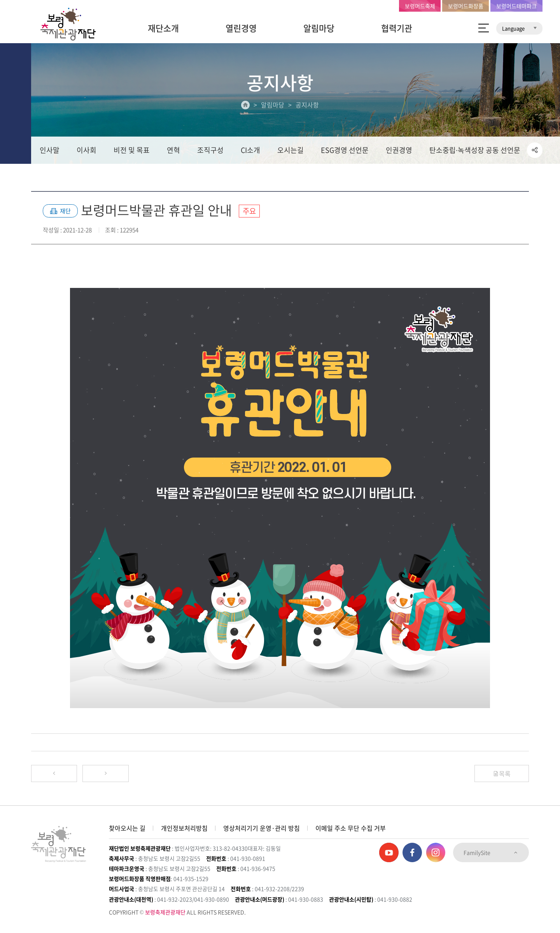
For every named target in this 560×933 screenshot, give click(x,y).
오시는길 (290, 150)
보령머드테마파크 (516, 6)
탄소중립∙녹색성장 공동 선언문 (475, 150)
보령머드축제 (420, 6)
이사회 (87, 150)
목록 (502, 773)
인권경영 (399, 150)
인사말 (50, 150)
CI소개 (250, 150)
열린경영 (241, 28)
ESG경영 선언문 (345, 150)
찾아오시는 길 (127, 828)
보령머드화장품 (466, 6)
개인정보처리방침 (184, 828)
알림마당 (319, 28)
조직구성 (210, 150)
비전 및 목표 (132, 150)
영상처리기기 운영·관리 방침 (262, 828)
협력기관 (397, 28)
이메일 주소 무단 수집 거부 (351, 828)
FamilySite (491, 853)
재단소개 (163, 28)
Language (519, 28)
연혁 (173, 150)
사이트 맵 (484, 28)
